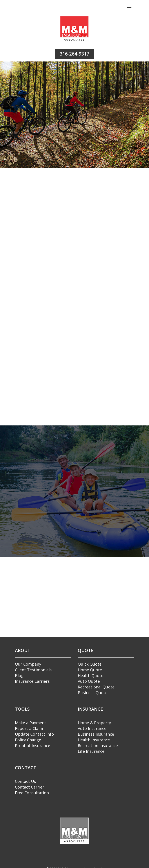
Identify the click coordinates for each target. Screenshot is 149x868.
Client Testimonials (33, 669)
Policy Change (28, 739)
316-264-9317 (74, 54)
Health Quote (91, 675)
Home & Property (94, 722)
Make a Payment (31, 722)
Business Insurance (96, 734)
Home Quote (90, 669)
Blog (19, 675)
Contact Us (25, 781)
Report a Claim (29, 728)
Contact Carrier (30, 786)
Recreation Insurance (98, 745)
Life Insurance (91, 751)
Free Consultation (32, 792)
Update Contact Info (34, 734)
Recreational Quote (96, 686)
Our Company (28, 664)
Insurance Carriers (32, 681)
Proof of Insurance (33, 745)
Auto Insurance (92, 728)
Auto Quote (89, 681)
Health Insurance (94, 739)
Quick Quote (90, 664)
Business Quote (93, 692)
